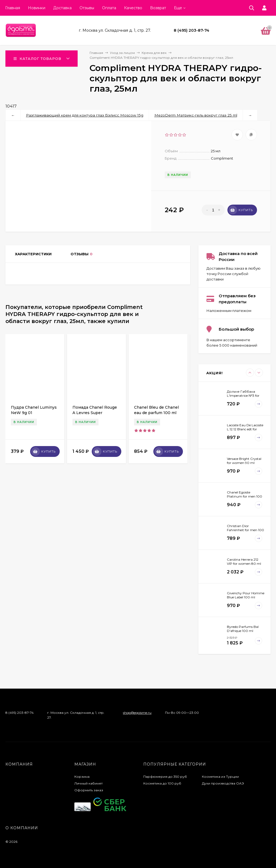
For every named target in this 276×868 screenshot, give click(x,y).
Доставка (62, 8)
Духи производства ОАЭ (223, 783)
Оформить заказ (89, 790)
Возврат (158, 8)
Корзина (82, 777)
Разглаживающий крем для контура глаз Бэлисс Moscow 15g (85, 115)
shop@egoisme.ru (137, 713)
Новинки (37, 8)
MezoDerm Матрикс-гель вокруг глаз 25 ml (196, 115)
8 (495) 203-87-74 (191, 30)
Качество (133, 8)
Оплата (109, 8)
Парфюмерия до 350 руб (165, 777)
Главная (13, 8)
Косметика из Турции (220, 777)
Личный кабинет (88, 783)
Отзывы (87, 8)
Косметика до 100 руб (162, 783)
